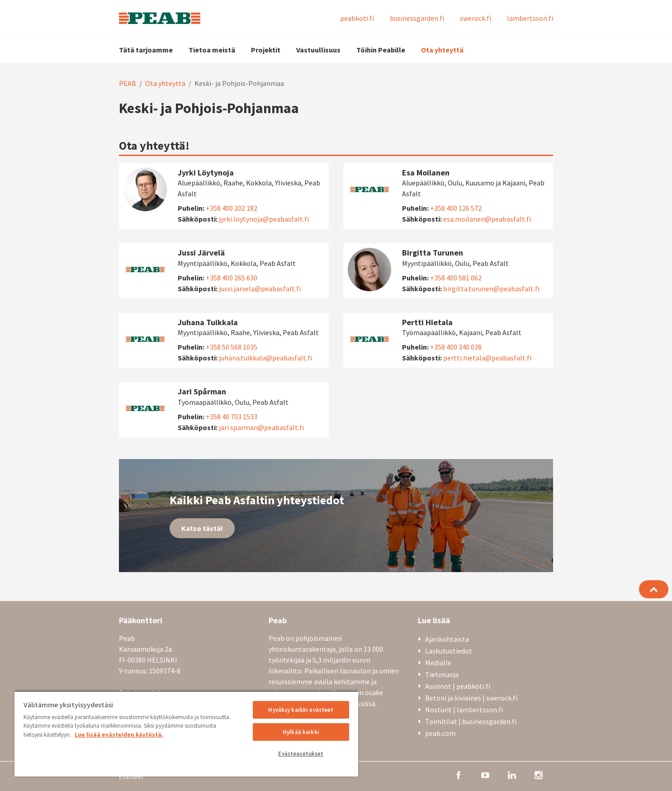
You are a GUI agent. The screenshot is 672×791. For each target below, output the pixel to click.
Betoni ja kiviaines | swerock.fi (471, 698)
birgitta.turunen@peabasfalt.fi (491, 289)
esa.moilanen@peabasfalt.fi (487, 219)
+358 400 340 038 (456, 347)
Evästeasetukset (301, 754)
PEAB (128, 83)
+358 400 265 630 (232, 278)
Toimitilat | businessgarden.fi (471, 721)
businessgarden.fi (417, 18)
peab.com (440, 733)
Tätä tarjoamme (146, 50)
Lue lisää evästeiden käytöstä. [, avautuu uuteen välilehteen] (119, 735)
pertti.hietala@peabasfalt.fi (487, 358)
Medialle (438, 663)
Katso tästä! (202, 528)
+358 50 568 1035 (232, 347)
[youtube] (485, 774)
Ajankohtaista (447, 639)
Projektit (266, 50)
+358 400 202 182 (232, 208)
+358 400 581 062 (456, 278)
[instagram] (539, 774)
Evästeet (131, 777)
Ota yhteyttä (442, 50)
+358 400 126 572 (456, 208)
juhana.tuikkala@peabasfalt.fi (265, 358)
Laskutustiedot (449, 651)
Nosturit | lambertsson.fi (464, 710)
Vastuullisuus (318, 50)
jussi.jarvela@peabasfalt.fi (260, 289)
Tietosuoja (442, 674)
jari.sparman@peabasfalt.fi (261, 427)
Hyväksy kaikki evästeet (301, 710)
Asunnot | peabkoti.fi (458, 686)
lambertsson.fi (530, 18)
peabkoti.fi (357, 18)
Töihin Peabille (381, 50)
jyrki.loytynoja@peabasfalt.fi (264, 219)
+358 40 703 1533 (232, 417)
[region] (186, 734)
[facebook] (459, 774)
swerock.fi (476, 18)
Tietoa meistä (212, 50)
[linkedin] (512, 774)
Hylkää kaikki (301, 732)
